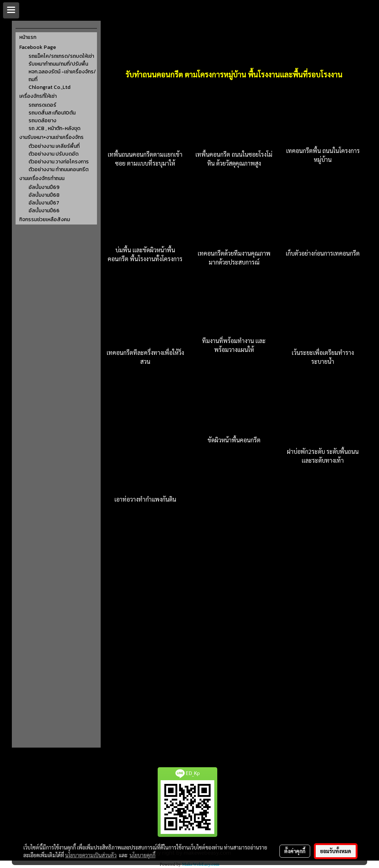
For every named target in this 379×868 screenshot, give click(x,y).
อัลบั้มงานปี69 (44, 187)
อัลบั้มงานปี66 (44, 211)
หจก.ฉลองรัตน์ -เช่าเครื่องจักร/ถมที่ (62, 76)
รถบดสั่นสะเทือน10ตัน (52, 113)
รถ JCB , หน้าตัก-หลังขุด (54, 128)
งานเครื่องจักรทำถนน (42, 178)
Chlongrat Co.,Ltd (49, 87)
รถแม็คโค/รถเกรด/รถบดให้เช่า (61, 56)
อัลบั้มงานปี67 (44, 203)
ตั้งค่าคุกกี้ (295, 851)
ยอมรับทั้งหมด (336, 851)
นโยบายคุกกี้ (142, 855)
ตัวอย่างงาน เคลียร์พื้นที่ (54, 146)
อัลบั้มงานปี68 (44, 195)
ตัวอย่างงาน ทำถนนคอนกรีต (58, 169)
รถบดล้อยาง (42, 121)
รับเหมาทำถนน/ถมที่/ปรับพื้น (58, 64)
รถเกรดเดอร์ (42, 105)
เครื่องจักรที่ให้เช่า (38, 96)
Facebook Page (38, 47)
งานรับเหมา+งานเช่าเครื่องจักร (51, 137)
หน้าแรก (28, 37)
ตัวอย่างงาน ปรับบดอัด (53, 154)
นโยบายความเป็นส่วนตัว (91, 855)
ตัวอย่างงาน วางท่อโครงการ (59, 162)
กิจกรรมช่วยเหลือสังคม (45, 220)
